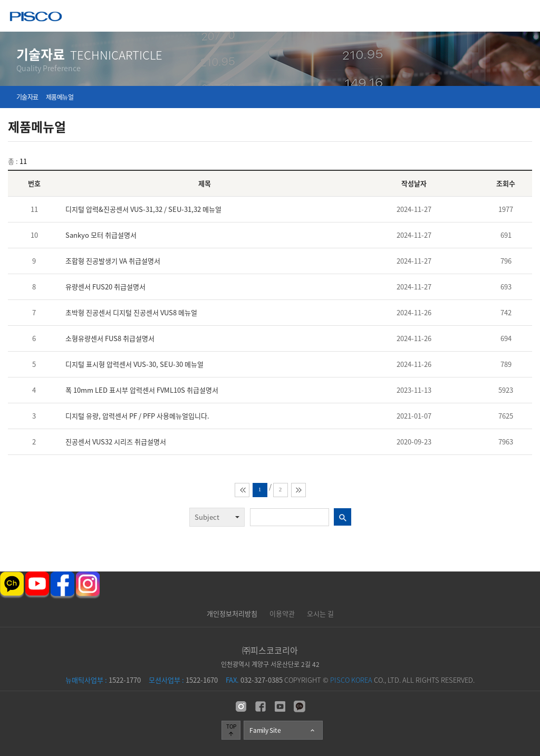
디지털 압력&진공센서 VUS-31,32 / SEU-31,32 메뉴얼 (143, 209)
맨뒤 (298, 490)
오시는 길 (320, 613)
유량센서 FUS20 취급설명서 (105, 287)
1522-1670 (183, 680)
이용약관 (282, 613)
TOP (231, 730)
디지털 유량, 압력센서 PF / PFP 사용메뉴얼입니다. (137, 416)
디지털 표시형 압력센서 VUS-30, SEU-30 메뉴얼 (134, 364)
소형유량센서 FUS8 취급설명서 (110, 338)
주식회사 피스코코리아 (36, 18)
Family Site (283, 730)
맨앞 (242, 490)
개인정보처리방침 (232, 613)
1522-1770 (103, 680)
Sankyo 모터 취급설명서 (101, 235)
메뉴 (524, 16)
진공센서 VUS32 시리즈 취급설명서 (116, 442)
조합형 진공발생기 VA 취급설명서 (113, 261)
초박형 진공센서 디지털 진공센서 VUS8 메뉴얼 (131, 312)
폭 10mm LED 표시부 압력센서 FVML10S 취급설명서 (142, 390)
